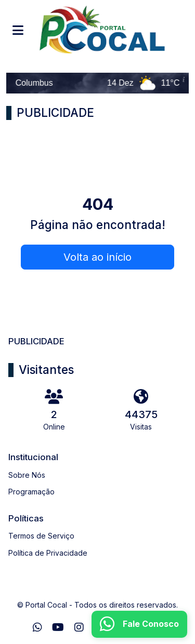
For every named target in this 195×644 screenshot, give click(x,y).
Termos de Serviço (41, 536)
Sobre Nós (27, 475)
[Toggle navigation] (18, 30)
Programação (31, 492)
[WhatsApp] (37, 627)
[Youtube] (58, 627)
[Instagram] (79, 627)
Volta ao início (97, 257)
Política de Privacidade (48, 553)
